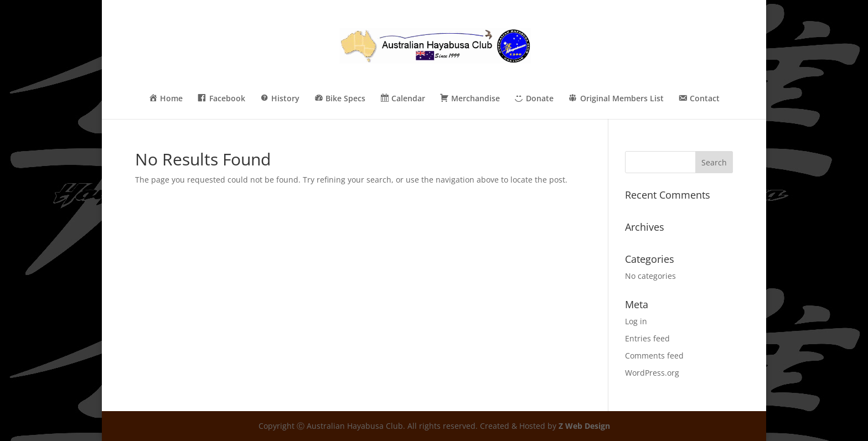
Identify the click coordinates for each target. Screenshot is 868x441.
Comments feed (654, 356)
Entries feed (647, 338)
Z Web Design (584, 426)
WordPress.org (652, 373)
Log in (636, 321)
